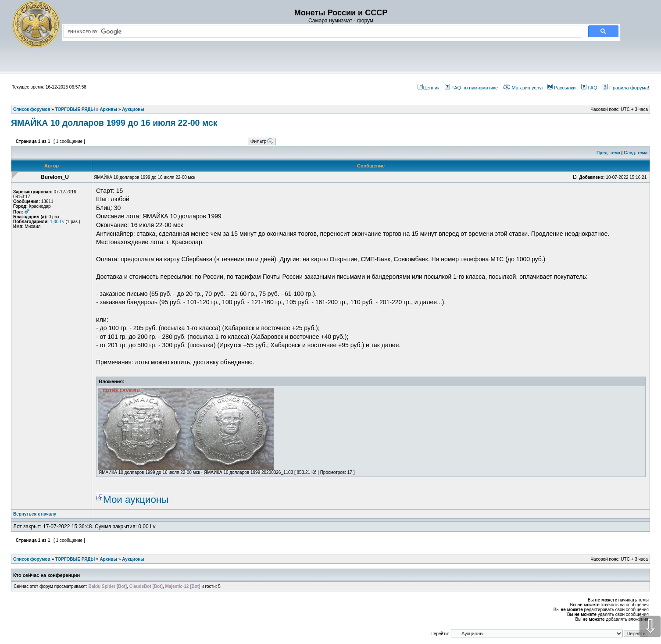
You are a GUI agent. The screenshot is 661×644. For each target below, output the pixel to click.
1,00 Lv (57, 222)
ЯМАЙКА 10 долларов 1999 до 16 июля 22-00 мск (114, 123)
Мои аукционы (136, 500)
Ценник (428, 88)
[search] (320, 32)
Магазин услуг (523, 88)
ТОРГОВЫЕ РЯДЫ (75, 559)
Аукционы (133, 559)
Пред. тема (608, 153)
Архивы (108, 559)
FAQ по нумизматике (471, 88)
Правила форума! (626, 88)
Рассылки (561, 88)
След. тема (636, 153)
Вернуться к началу (35, 514)
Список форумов (32, 559)
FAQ (589, 88)
